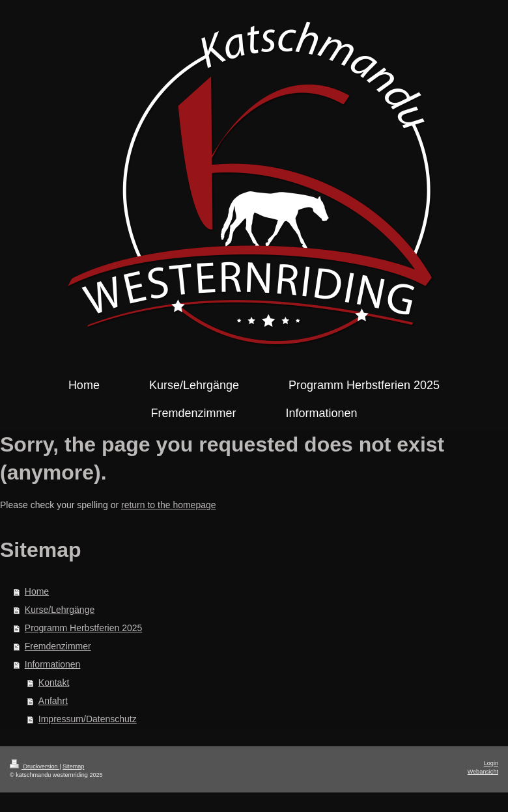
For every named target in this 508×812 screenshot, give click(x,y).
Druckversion (35, 766)
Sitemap (73, 766)
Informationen (53, 664)
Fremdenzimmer (58, 646)
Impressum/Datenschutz (88, 719)
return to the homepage (169, 505)
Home (37, 591)
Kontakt (54, 683)
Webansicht (483, 772)
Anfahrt (53, 701)
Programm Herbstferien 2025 (84, 628)
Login (491, 763)
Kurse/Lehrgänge (60, 610)
